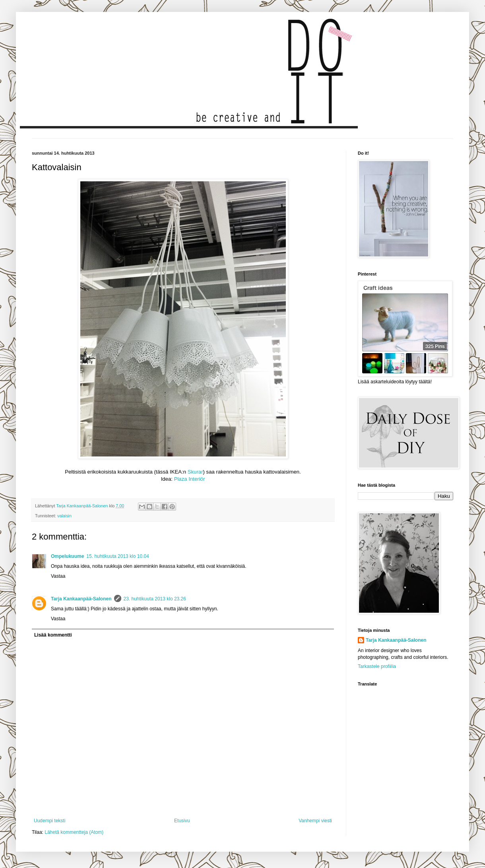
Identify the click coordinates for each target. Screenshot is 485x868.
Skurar (195, 472)
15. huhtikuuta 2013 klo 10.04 (117, 556)
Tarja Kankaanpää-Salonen (81, 599)
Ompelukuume (67, 556)
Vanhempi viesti (315, 821)
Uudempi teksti (49, 821)
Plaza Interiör (190, 479)
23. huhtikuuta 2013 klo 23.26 (155, 599)
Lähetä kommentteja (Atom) (74, 832)
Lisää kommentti (53, 635)
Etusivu (182, 821)
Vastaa (58, 576)
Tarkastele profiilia (377, 666)
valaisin (64, 516)
